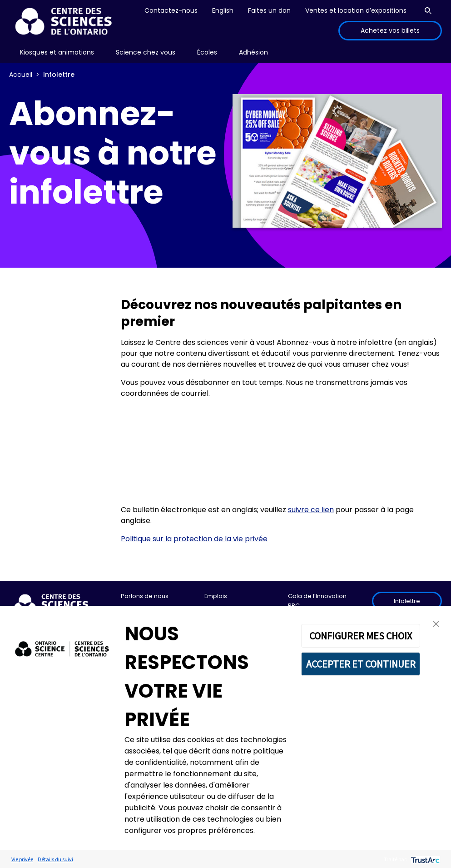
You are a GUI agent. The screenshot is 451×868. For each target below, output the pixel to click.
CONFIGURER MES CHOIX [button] (361, 636)
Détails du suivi (55, 859)
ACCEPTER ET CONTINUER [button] (361, 664)
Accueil (21, 75)
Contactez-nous (171, 10)
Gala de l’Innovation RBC (317, 601)
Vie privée (22, 859)
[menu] (57, 52)
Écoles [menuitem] (207, 52)
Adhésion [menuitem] (253, 52)
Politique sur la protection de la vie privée (194, 539)
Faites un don (269, 10)
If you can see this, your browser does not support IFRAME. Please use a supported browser (281, 452)
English (223, 10)
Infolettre (407, 601)
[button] (436, 623)
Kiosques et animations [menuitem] (57, 52)
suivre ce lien (311, 510)
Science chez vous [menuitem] (146, 52)
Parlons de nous (145, 596)
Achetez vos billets (390, 30)
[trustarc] (424, 859)
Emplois (216, 596)
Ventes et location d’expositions (356, 10)
